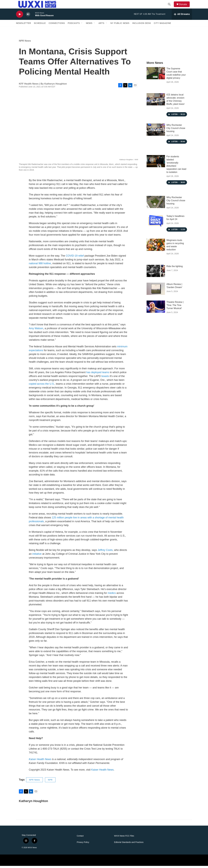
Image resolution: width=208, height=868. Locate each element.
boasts (105, 378)
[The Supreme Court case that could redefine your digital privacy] (156, 75)
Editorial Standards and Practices (129, 844)
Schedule (40, 25)
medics (111, 595)
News (89, 25)
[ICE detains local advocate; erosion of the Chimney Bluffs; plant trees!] (156, 101)
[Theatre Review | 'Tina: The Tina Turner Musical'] (156, 309)
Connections (57, 25)
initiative (37, 556)
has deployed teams (97, 374)
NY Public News (120, 25)
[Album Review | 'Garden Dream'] (156, 291)
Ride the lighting (175, 268)
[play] (20, 16)
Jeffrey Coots (105, 552)
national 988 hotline (40, 266)
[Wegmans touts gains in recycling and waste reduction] (156, 247)
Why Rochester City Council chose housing (176, 130)
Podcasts (74, 25)
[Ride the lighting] (156, 273)
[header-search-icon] (171, 5)
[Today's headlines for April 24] (156, 223)
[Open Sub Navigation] (82, 25)
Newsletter (24, 25)
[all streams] (182, 16)
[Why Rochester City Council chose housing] (156, 132)
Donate (185, 5)
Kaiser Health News (102, 772)
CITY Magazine (162, 25)
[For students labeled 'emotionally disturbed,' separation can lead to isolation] (156, 163)
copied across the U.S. (42, 386)
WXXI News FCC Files (124, 838)
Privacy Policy (83, 844)
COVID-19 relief (74, 258)
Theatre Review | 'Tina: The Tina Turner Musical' (175, 307)
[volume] (28, 16)
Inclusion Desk (142, 25)
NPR (50, 782)
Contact (80, 838)
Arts (101, 25)
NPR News (25, 43)
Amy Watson (36, 330)
